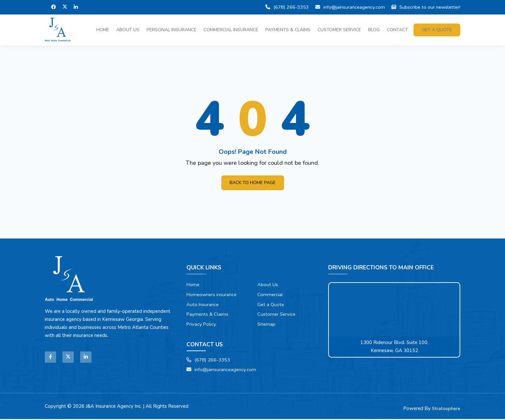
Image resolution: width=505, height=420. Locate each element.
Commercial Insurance (231, 30)
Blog (374, 30)
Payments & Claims (288, 30)
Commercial (270, 295)
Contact (397, 30)
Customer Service (339, 30)
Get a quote (437, 30)
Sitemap (267, 325)
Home (103, 30)
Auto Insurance (203, 305)
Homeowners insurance (212, 295)
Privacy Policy (202, 325)
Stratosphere (446, 409)
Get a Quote (271, 305)
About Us (128, 30)
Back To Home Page (252, 183)
